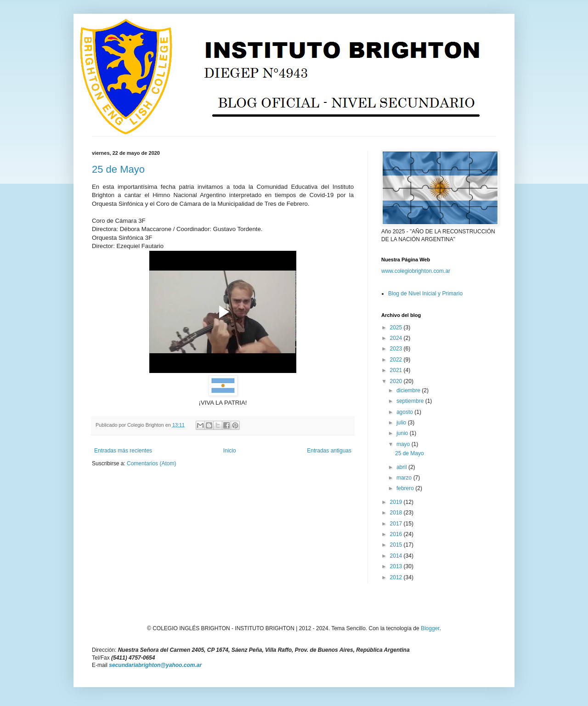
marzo (405, 478)
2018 (397, 513)
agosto (405, 412)
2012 (397, 577)
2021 (397, 370)
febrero (406, 488)
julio (402, 423)
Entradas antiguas (329, 451)
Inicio (230, 451)
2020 (397, 381)
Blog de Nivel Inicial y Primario (425, 294)
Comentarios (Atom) (151, 463)
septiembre (411, 401)
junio (403, 433)
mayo (404, 444)
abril (402, 467)
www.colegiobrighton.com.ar (416, 271)
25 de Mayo (118, 169)
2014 (397, 556)
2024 (397, 338)
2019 (397, 502)
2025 (397, 328)
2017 (397, 524)
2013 (397, 566)
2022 (397, 360)
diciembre (409, 390)
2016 (397, 534)
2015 (397, 545)
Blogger (430, 628)
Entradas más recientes (123, 451)
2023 (397, 349)
